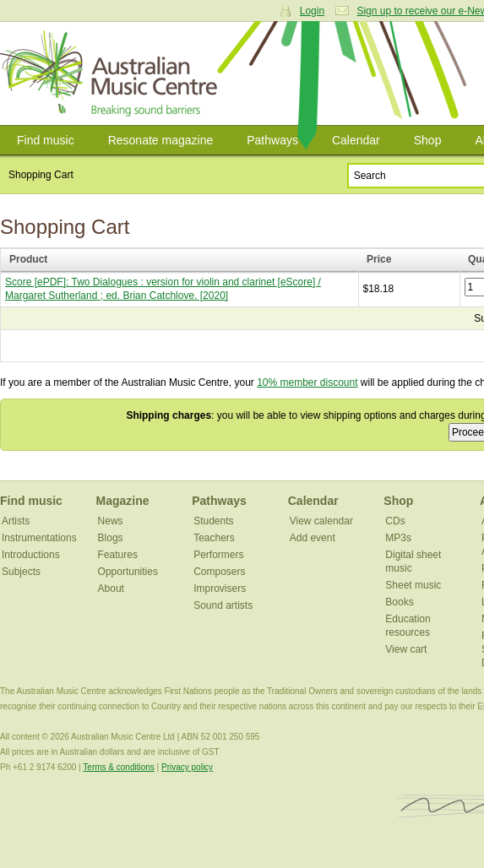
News (111, 521)
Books (399, 602)
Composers (219, 572)
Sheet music (413, 585)
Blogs (111, 538)
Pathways (272, 140)
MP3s (398, 538)
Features (118, 555)
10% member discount (307, 382)
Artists (16, 521)
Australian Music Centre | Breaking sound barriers (112, 73)
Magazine (123, 501)
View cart (406, 649)
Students (213, 521)
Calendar (356, 140)
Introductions (31, 555)
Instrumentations (39, 538)
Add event (313, 538)
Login (312, 11)
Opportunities (128, 572)
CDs (395, 521)
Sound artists (223, 605)
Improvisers (220, 589)
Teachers (214, 538)
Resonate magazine (161, 140)
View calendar (321, 521)
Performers (218, 555)
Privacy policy (187, 767)
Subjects (21, 572)
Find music (46, 140)
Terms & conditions (118, 767)
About (111, 589)
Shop (428, 140)
